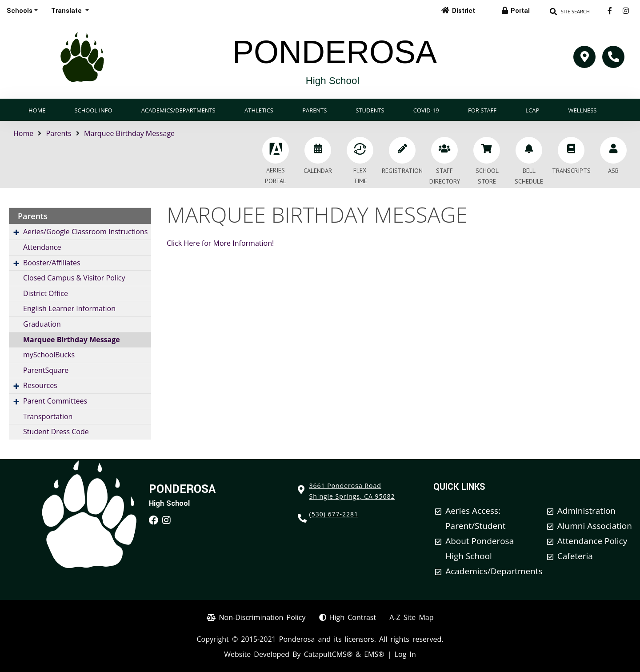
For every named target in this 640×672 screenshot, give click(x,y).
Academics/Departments (178, 110)
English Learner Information (69, 308)
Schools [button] (20, 11)
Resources (40, 385)
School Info (93, 110)
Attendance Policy (592, 541)
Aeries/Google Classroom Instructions (85, 232)
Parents (314, 110)
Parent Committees (55, 401)
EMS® (374, 654)
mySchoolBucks (49, 355)
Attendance (42, 247)
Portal (520, 11)
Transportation (48, 416)
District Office (46, 293)
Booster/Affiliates (52, 263)
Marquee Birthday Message (129, 133)
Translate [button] (67, 11)
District (464, 11)
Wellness (583, 110)
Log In (405, 654)
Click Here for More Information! (220, 243)
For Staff (482, 110)
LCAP (532, 110)
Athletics (259, 110)
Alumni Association (595, 526)
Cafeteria (575, 556)
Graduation (42, 324)
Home (37, 110)
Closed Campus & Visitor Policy (74, 278)
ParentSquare (46, 370)
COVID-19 (426, 110)
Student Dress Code (56, 432)
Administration (586, 511)
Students (370, 110)
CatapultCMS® (328, 654)
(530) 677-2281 (334, 514)
